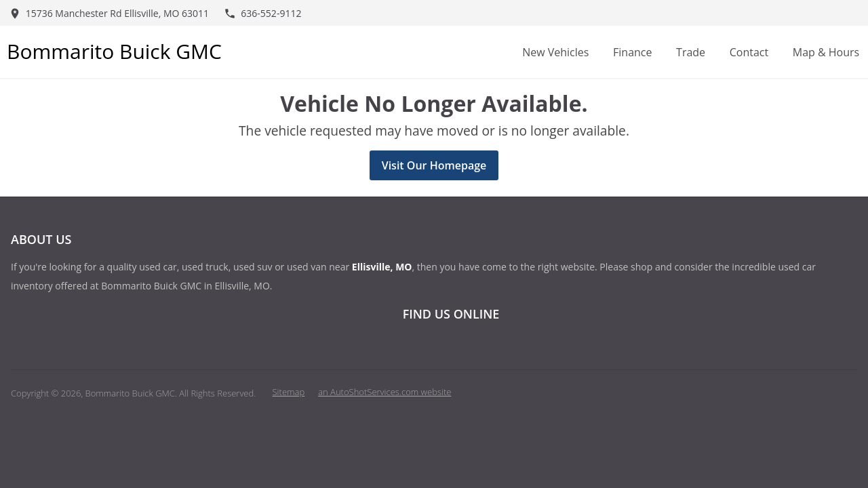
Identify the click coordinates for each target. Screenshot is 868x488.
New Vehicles (555, 52)
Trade (691, 52)
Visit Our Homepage (434, 165)
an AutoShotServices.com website (384, 392)
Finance (632, 52)
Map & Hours (826, 52)
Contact (749, 52)
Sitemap (289, 392)
